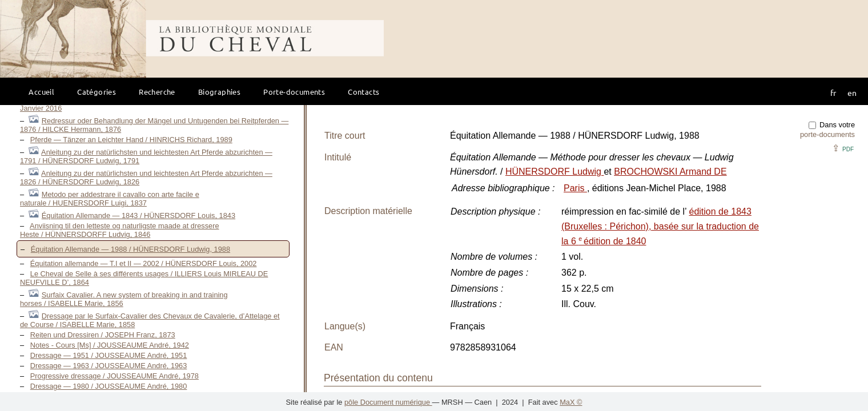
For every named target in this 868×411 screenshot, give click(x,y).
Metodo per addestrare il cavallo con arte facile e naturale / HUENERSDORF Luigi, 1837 (110, 199)
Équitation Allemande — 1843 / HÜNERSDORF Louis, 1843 (138, 215)
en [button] (852, 92)
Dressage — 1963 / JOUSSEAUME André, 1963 (109, 366)
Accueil (41, 92)
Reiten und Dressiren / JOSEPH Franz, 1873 (103, 335)
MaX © (571, 402)
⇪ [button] (843, 148)
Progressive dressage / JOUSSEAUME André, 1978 (114, 376)
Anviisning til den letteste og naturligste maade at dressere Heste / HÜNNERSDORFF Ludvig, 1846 (120, 230)
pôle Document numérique (388, 402)
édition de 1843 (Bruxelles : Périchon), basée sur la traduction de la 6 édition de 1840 (660, 226)
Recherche (157, 92)
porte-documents (827, 134)
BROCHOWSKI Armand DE (670, 172)
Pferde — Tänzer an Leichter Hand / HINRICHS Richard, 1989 (131, 140)
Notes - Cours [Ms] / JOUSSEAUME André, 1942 (110, 345)
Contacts (363, 92)
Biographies (219, 92)
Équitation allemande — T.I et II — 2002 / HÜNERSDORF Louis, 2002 (144, 263)
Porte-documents (294, 92)
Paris (575, 188)
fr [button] (833, 92)
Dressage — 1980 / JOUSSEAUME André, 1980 (109, 386)
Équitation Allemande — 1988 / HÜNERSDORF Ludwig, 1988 (130, 249)
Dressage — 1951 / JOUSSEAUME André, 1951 (109, 355)
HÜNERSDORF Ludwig (554, 172)
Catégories (97, 92)
